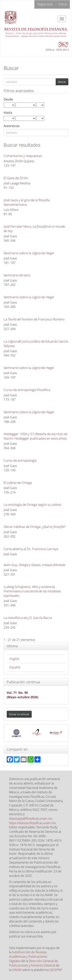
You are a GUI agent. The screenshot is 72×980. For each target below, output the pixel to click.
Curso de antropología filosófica (27, 390)
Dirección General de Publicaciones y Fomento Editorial (34, 963)
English (14, 659)
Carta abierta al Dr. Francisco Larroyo (31, 549)
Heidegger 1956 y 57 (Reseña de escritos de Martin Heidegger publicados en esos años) (36, 436)
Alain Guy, (34, 565)
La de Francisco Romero (34, 319)
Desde (8, 99)
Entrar (63, 4)
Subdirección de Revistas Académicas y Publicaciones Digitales (28, 957)
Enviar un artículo (19, 714)
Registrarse (45, 4)
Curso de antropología (20, 460)
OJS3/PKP (56, 970)
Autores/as (12, 126)
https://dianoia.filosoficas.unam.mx (32, 823)
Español (15, 667)
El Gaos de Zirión (16, 178)
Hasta (8, 113)
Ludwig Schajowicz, (32, 591)
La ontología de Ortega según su (32, 505)
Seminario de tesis (17, 275)
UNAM (17, 970)
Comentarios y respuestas (23, 156)
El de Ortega (18, 483)
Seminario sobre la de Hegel (29, 253)
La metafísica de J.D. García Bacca (28, 618)
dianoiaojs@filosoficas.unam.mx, (31, 819)
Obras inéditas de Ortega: (34, 527)
